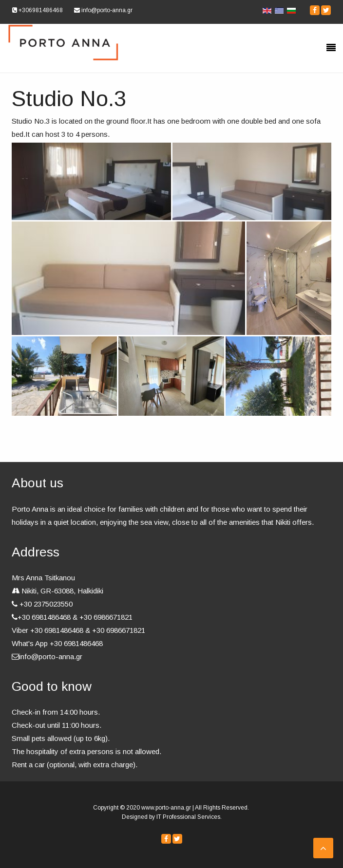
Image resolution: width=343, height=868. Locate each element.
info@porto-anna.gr (103, 10)
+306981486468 (38, 10)
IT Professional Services (188, 817)
